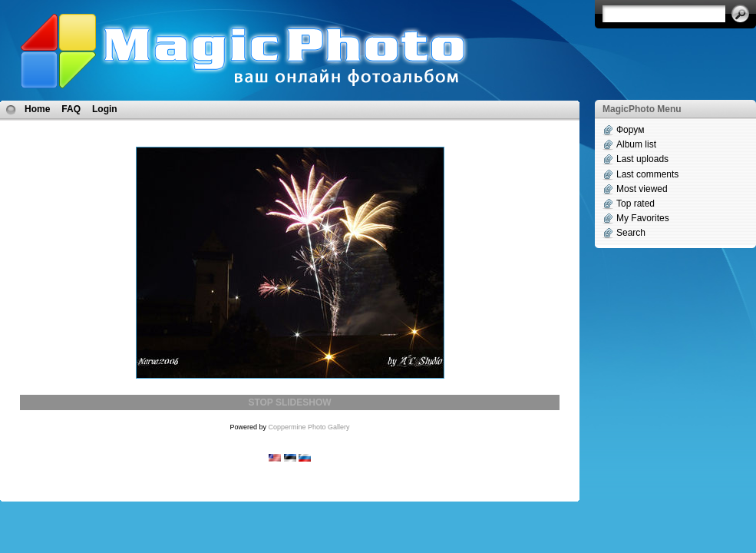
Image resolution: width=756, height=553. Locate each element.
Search (631, 233)
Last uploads (642, 159)
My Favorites (643, 218)
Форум (630, 130)
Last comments (647, 174)
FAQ (71, 109)
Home (37, 109)
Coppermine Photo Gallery (309, 427)
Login (105, 109)
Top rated (636, 204)
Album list (636, 144)
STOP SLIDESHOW (289, 402)
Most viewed (642, 189)
